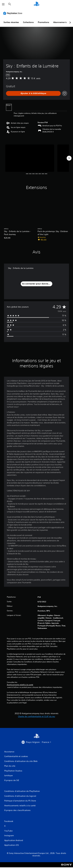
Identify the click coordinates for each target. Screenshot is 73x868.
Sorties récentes (11, 22)
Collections (28, 22)
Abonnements (60, 22)
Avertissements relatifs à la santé (20, 685)
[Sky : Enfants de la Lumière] (30, 158)
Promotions (43, 22)
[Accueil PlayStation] (37, 4)
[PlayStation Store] (13, 13)
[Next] (69, 158)
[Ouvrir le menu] (3, 4)
